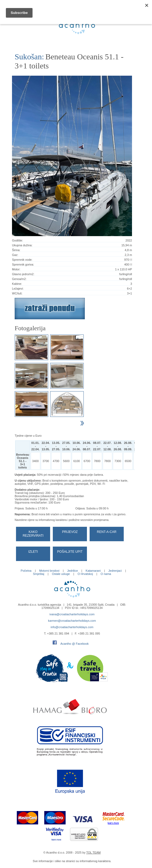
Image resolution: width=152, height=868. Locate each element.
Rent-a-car (107, 532)
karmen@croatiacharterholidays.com (72, 621)
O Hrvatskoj (85, 574)
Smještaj (38, 574)
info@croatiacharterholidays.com (72, 627)
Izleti (33, 552)
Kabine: (17, 284)
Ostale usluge (61, 574)
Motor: (16, 269)
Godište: (17, 240)
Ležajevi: (18, 289)
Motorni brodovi (49, 571)
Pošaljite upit (70, 552)
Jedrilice (73, 571)
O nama (106, 574)
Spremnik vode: (22, 260)
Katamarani (93, 571)
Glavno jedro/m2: (23, 274)
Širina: (16, 250)
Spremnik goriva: (23, 264)
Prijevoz (70, 532)
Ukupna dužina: (22, 245)
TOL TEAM (93, 852)
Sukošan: (29, 57)
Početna (26, 571)
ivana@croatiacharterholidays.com (72, 614)
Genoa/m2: (19, 279)
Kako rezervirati (33, 534)
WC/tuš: (17, 293)
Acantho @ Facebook (75, 644)
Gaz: (15, 255)
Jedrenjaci (115, 571)
